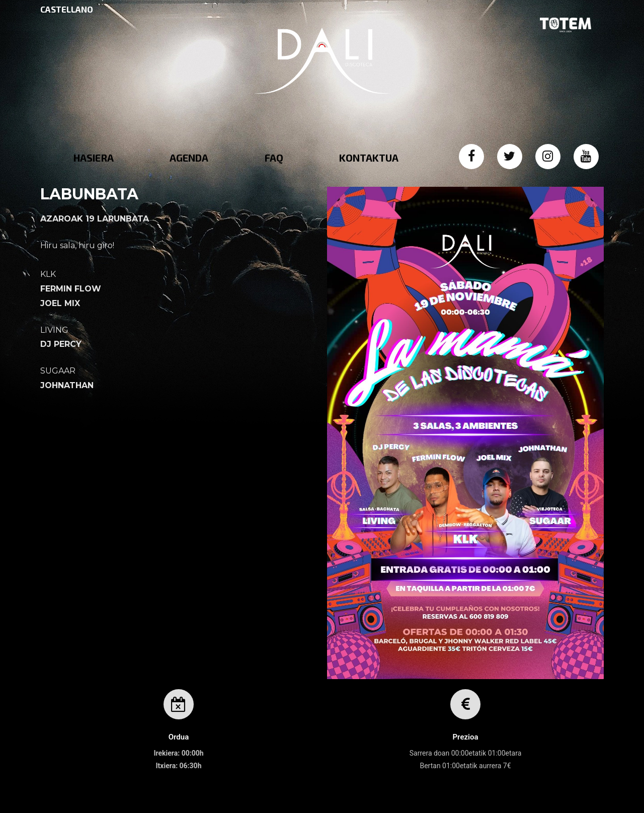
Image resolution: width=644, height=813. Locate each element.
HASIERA (94, 158)
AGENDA (189, 158)
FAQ (274, 158)
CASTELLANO (67, 9)
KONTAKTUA (369, 158)
